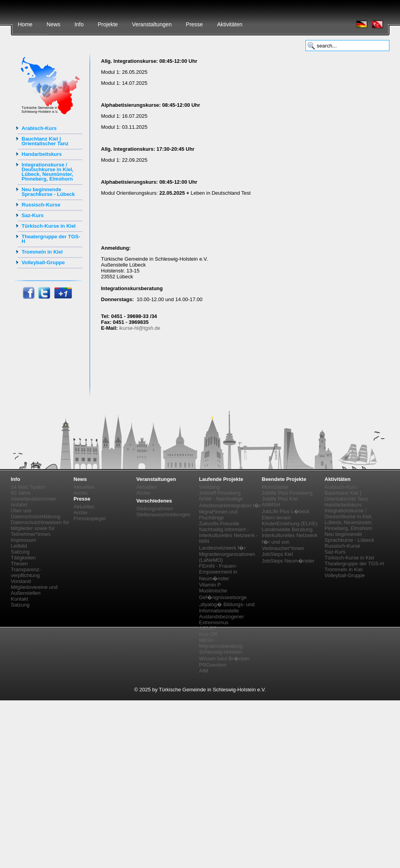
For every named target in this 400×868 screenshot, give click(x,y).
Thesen (19, 564)
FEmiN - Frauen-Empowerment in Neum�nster (218, 572)
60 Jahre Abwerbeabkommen (34, 496)
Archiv (81, 493)
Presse (195, 24)
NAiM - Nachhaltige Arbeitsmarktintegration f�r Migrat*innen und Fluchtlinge (230, 508)
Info (79, 24)
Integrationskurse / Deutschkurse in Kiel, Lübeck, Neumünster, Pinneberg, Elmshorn (47, 172)
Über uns (21, 511)
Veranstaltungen (152, 24)
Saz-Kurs (33, 215)
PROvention (213, 665)
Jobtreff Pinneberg (220, 493)
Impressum (24, 540)
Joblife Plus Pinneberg (287, 493)
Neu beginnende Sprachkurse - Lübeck (48, 192)
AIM (204, 671)
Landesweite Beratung (287, 529)
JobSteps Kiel (278, 554)
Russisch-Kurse (41, 205)
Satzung (20, 552)
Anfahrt (19, 505)
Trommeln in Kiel (42, 252)
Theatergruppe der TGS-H (51, 239)
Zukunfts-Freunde (219, 524)
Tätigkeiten (24, 558)
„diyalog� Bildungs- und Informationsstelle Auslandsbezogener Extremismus (227, 613)
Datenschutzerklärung (36, 516)
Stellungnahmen (155, 509)
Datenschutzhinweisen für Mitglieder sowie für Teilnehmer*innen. (40, 528)
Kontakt (20, 599)
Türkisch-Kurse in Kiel (49, 226)
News (54, 24)
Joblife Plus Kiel (280, 499)
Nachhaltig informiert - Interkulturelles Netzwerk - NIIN (229, 535)
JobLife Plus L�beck (286, 511)
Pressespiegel (90, 518)
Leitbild (19, 546)
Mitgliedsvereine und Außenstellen (34, 590)
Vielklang (210, 487)
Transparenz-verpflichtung (26, 572)
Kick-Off (208, 634)
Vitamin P (210, 585)
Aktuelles (84, 487)
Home (25, 24)
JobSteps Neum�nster (288, 561)
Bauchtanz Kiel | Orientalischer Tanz (45, 141)
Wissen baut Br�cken (225, 659)
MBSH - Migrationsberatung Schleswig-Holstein (221, 646)
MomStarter (275, 487)
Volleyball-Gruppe (43, 262)
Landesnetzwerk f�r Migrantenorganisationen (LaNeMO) (227, 554)
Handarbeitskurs (42, 154)
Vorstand (21, 581)
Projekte (108, 24)
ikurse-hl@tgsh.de (140, 328)
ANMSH (271, 505)
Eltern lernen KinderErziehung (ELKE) (290, 521)
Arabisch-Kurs (39, 128)
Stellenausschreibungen (164, 514)
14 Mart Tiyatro (28, 487)
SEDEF (208, 628)
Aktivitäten (230, 24)
